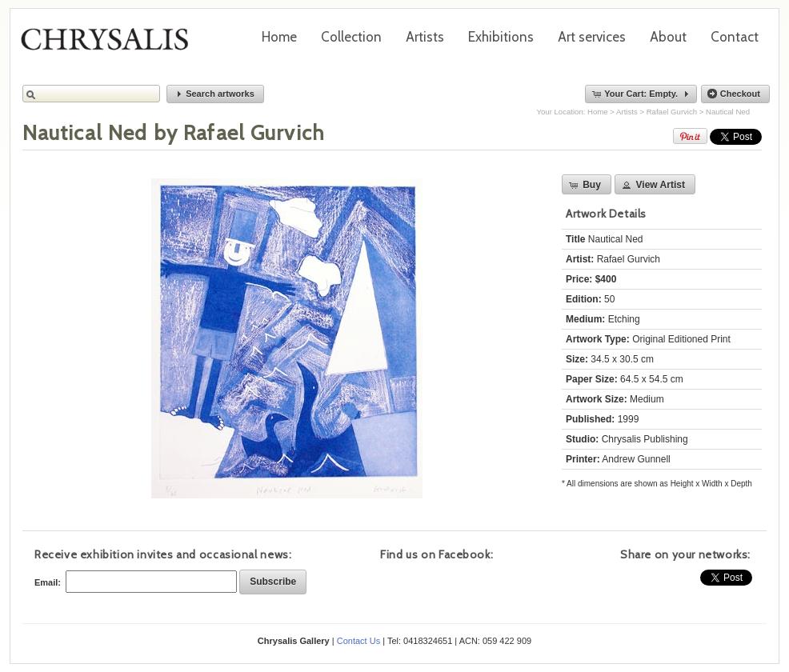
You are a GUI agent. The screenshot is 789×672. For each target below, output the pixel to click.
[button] (215, 94)
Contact (735, 37)
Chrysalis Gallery (110, 45)
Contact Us (358, 641)
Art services (592, 37)
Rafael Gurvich (672, 112)
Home (279, 37)
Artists (425, 37)
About (668, 37)
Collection (351, 37)
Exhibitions (501, 37)
